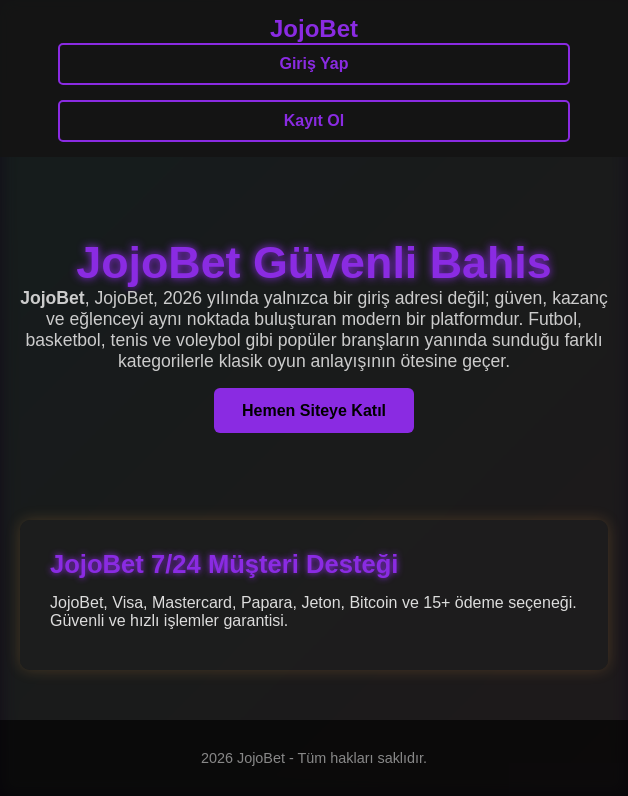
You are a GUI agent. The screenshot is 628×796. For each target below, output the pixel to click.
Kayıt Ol (314, 120)
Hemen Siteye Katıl (314, 410)
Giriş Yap (313, 63)
